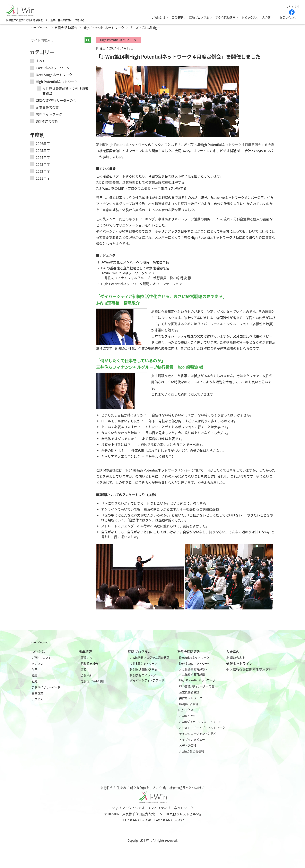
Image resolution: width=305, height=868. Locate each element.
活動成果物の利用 (92, 681)
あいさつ (37, 663)
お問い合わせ (288, 17)
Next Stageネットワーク (54, 75)
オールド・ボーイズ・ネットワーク (202, 728)
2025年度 (43, 150)
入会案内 (268, 17)
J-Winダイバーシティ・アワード (200, 722)
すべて (41, 61)
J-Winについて (41, 657)
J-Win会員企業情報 (192, 751)
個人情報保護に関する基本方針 (249, 669)
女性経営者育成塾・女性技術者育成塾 (65, 91)
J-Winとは (159, 17)
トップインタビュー (192, 739)
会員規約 (87, 675)
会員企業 (37, 693)
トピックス (249, 17)
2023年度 (43, 164)
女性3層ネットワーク (144, 663)
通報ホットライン (239, 663)
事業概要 (177, 17)
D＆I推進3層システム (144, 669)
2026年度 (43, 143)
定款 (84, 669)
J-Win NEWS (187, 716)
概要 (35, 675)
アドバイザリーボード (46, 687)
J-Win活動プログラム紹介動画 (150, 657)
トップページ (40, 643)
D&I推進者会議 (47, 121)
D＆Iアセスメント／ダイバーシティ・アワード (147, 678)
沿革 (35, 669)
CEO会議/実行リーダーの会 (56, 100)
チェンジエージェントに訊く (198, 734)
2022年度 (43, 171)
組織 (35, 681)
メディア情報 (188, 745)
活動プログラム (199, 17)
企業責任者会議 (47, 107)
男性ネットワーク (49, 114)
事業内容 (87, 657)
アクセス (37, 699)
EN (297, 6)
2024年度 (43, 157)
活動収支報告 (89, 663)
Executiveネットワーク (53, 68)
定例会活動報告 (225, 17)
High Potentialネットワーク (57, 82)
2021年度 (43, 178)
